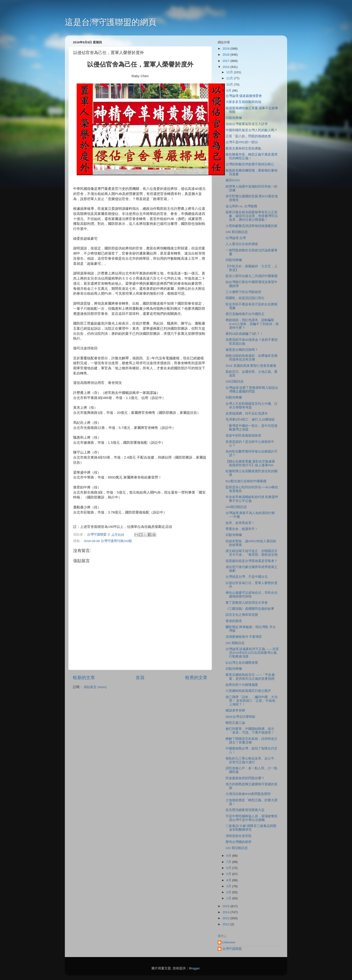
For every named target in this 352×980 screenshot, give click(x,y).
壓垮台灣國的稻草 (239, 842)
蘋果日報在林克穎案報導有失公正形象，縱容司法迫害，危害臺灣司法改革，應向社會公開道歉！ (252, 216)
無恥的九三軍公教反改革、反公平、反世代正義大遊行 (251, 760)
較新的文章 (84, 678)
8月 (229, 856)
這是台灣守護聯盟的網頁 (111, 22)
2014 (226, 912)
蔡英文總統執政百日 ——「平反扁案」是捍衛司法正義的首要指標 (250, 677)
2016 (226, 67)
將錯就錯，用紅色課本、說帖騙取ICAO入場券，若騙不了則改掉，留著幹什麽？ (252, 324)
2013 (226, 918)
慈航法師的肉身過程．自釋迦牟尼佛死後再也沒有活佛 (251, 358)
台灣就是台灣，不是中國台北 (247, 577)
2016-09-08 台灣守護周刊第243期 (108, 541)
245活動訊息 (235, 381)
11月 (230, 78)
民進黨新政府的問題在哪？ (245, 778)
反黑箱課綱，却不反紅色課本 (247, 413)
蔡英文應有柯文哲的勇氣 (243, 148)
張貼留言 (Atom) (95, 687)
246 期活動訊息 (237, 232)
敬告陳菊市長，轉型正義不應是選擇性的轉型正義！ (251, 156)
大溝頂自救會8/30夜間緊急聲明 (248, 794)
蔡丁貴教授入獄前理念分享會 (247, 603)
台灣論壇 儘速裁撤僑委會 (244, 96)
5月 (229, 874)
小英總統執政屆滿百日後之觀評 (248, 691)
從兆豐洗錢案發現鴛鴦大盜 (245, 810)
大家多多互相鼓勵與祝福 (243, 102)
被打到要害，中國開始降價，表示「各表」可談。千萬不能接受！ (250, 731)
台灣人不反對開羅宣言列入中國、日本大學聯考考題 (251, 406)
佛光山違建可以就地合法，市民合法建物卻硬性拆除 (251, 595)
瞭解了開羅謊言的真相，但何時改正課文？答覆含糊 (251, 741)
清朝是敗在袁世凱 (239, 836)
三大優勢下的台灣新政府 (243, 292)
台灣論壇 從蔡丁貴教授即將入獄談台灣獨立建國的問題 (252, 390)
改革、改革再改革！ (240, 523)
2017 (226, 61)
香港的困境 (234, 621)
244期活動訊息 (236, 507)
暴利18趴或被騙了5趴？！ (244, 334)
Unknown (229, 942)
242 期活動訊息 (237, 848)
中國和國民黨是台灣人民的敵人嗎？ (251, 130)
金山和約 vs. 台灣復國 (241, 206)
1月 (229, 898)
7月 (229, 862)
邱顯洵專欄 (234, 118)
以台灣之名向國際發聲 (242, 663)
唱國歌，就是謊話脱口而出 (245, 298)
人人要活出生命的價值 (242, 244)
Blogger (194, 968)
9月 (229, 91)
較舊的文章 (196, 678)
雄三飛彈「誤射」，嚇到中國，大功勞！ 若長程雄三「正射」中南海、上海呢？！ (252, 701)
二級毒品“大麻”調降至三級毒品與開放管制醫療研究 (251, 828)
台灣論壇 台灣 (236, 238)
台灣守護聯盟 (232, 949)
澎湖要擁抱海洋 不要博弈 (244, 637)
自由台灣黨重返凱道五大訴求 (247, 124)
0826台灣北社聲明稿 (240, 717)
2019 (226, 49)
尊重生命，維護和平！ (242, 529)
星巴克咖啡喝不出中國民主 (245, 314)
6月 (229, 868)
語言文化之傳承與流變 (242, 615)
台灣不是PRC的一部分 (242, 142)
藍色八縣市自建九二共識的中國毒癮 (251, 276)
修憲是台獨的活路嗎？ (242, 350)
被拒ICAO (233, 180)
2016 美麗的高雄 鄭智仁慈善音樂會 (251, 366)
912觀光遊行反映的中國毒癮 (246, 481)
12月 (230, 72)
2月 (229, 892)
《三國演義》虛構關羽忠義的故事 (250, 609)
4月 (229, 880)
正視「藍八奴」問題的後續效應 (248, 136)
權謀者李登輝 (235, 710)
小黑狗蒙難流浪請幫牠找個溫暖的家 (251, 226)
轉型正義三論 (235, 723)
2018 (226, 55)
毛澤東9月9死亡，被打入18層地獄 (250, 420)
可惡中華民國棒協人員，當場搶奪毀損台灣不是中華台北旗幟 (251, 818)
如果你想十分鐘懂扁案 (242, 685)
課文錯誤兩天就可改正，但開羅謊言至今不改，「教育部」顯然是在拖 (252, 553)
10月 (230, 85)
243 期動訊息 (235, 643)
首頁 (140, 678)
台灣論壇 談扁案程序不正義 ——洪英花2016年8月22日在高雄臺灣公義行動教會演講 (252, 653)
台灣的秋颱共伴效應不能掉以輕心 (250, 164)
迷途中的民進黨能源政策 (243, 436)
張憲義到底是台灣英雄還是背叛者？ (251, 561)
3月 (229, 886)
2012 (226, 924)
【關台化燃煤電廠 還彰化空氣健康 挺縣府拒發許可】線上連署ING (250, 463)
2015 (226, 906)
